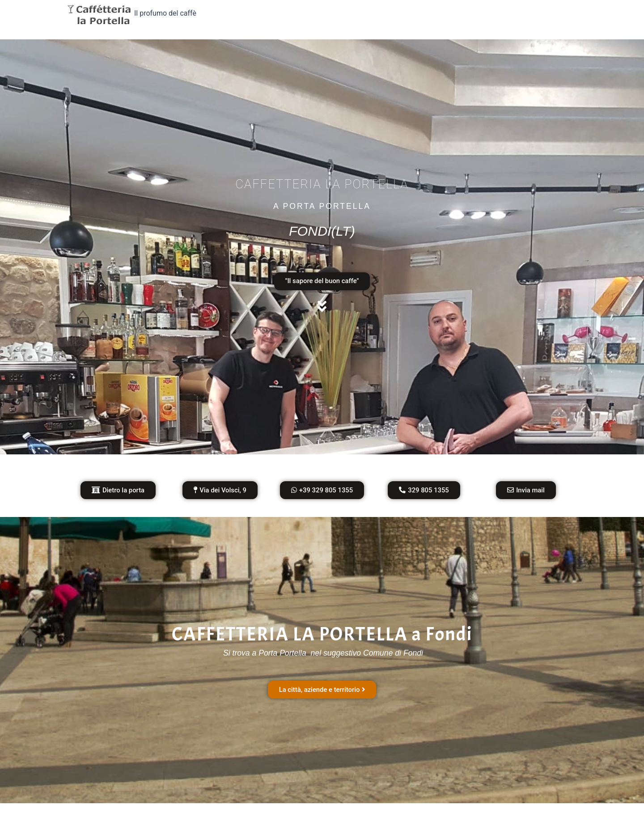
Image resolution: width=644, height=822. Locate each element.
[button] (220, 492)
